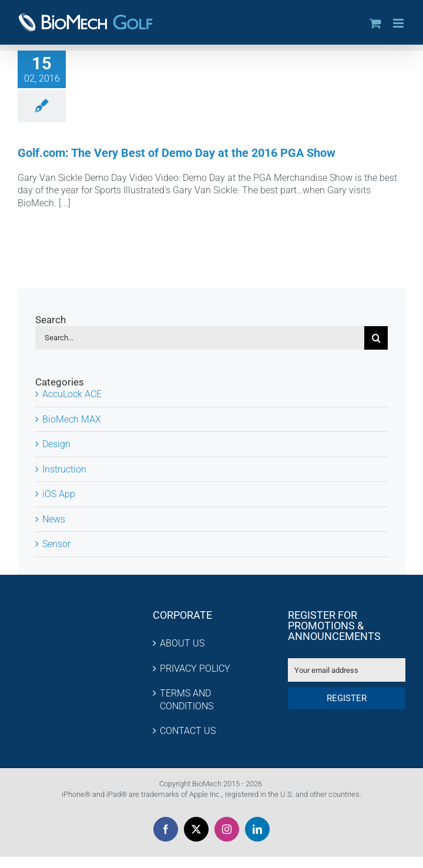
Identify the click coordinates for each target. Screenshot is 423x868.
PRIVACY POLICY (195, 668)
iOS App (59, 494)
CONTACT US (188, 731)
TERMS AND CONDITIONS (187, 700)
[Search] (376, 338)
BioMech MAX (72, 419)
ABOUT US (182, 643)
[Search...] (200, 338)
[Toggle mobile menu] (399, 23)
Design (56, 444)
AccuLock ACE (72, 394)
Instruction (64, 469)
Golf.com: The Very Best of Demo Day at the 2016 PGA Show (177, 153)
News (54, 519)
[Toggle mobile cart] (375, 23)
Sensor (56, 544)
